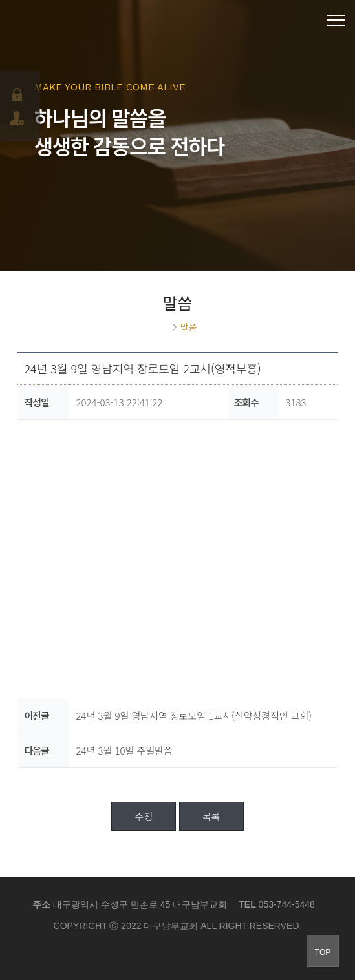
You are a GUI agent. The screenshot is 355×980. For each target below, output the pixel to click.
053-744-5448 (287, 904)
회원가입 (18, 118)
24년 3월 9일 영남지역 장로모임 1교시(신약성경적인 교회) (194, 715)
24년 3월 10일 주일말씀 (124, 750)
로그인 (18, 94)
